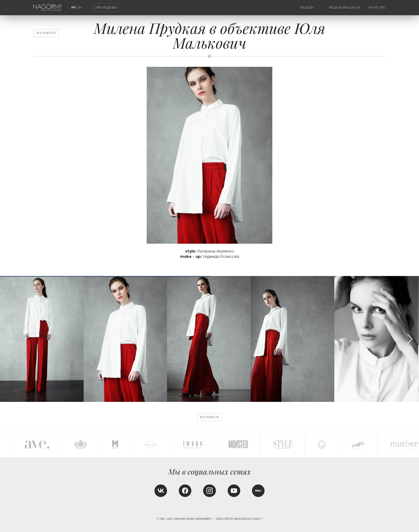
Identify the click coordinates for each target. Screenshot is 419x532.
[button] (410, 339)
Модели (307, 7)
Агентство (377, 7)
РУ (73, 7)
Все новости (46, 33)
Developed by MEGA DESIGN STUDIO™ (239, 519)
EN (80, 7)
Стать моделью (106, 7)
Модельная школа (345, 7)
